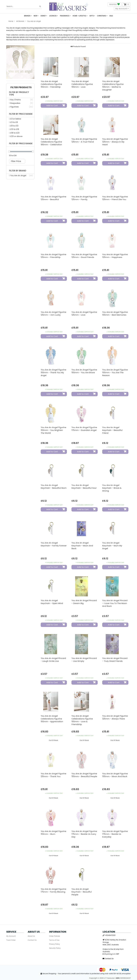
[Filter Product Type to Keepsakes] (20, 103)
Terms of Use (54, 940)
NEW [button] (35, 16)
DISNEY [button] (43, 16)
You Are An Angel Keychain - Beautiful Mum (54, 487)
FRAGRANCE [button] (65, 16)
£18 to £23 (14, 133)
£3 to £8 (13, 122)
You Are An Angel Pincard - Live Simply (84, 660)
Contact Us (32, 940)
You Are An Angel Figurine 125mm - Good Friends (84, 256)
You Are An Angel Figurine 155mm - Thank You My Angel (53, 372)
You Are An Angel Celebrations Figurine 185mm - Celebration (51, 142)
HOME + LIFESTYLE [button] (79, 16)
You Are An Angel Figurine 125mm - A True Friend (84, 140)
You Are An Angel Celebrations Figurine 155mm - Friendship (51, 84)
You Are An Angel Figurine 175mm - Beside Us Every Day (84, 834)
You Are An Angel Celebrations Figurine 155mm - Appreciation (52, 719)
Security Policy (55, 948)
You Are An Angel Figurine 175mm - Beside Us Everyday (115, 834)
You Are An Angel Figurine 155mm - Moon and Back (115, 775)
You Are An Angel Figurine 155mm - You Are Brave (84, 371)
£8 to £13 (14, 126)
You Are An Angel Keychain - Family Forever (54, 544)
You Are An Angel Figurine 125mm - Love (84, 313)
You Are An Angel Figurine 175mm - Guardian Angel (84, 429)
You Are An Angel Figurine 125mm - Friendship (53, 256)
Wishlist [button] (114, 4)
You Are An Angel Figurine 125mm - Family (84, 198)
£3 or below (15, 119)
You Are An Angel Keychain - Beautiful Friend (112, 430)
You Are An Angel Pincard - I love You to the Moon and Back (115, 603)
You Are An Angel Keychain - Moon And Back (82, 546)
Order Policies (55, 936)
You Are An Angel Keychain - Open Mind (52, 602)
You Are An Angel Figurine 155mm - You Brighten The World (53, 430)
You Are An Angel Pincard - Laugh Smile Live (53, 660)
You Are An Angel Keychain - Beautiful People (82, 892)
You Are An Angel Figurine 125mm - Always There (115, 717)
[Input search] (24, 6)
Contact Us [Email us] (108, 959)
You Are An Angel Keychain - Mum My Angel (112, 546)
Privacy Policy (55, 944)
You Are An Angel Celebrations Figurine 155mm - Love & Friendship (82, 720)
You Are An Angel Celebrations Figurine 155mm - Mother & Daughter (113, 85)
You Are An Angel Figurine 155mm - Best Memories (115, 313)
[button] (20, 87)
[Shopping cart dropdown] (126, 4)
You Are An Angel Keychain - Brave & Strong (112, 488)
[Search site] (40, 7)
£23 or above (16, 136)
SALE (111, 16)
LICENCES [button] (53, 16)
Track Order (11, 940)
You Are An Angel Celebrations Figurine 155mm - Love (82, 84)
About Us (31, 936)
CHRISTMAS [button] (102, 16)
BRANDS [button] (27, 16)
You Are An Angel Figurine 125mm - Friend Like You (115, 198)
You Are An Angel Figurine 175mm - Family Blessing (53, 890)
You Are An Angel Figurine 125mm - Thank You (53, 775)
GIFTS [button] (92, 16)
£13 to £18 (14, 129)
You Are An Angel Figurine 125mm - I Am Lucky (53, 313)
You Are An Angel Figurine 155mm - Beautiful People (84, 775)
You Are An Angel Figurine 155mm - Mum (53, 833)
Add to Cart (54, 105)
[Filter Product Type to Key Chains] (20, 100)
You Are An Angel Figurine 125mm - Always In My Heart (115, 142)
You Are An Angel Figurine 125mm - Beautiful (53, 198)
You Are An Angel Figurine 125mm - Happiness (115, 256)
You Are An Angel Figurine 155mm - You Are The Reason (115, 372)
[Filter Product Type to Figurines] (20, 107)
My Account (121, 8)
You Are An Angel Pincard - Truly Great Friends (115, 660)
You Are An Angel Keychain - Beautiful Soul (84, 487)
